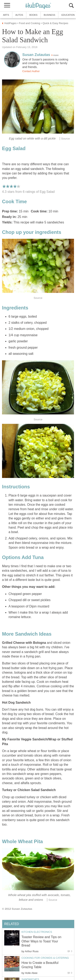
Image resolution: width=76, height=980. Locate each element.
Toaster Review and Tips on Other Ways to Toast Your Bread (41, 941)
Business (50, 15)
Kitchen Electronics (37, 932)
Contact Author (31, 71)
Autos (19, 15)
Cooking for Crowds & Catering (45, 958)
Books (33, 15)
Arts (6, 15)
